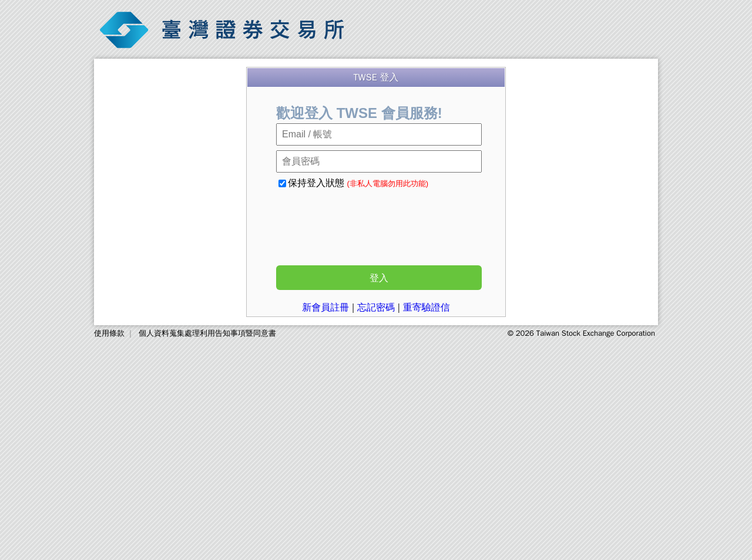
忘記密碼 (376, 308)
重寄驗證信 (427, 308)
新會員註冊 (325, 308)
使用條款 (109, 333)
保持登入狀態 (353, 183)
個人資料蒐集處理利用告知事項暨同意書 (207, 333)
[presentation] (375, 224)
